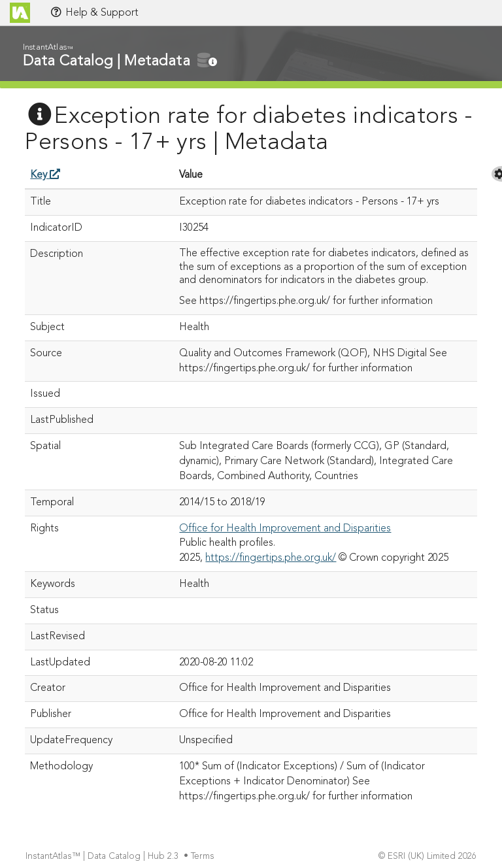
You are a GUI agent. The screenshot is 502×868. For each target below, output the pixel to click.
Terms (204, 857)
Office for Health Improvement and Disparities (285, 529)
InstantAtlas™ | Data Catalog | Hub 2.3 (103, 857)
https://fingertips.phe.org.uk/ (271, 558)
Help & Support (94, 12)
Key (45, 175)
